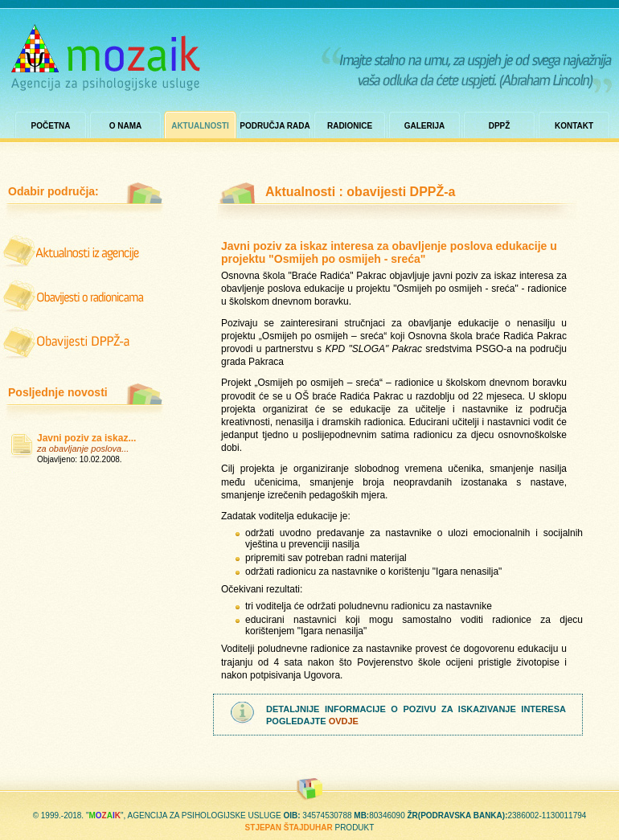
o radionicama (75, 296)
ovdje (344, 721)
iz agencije (75, 252)
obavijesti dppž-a (75, 340)
